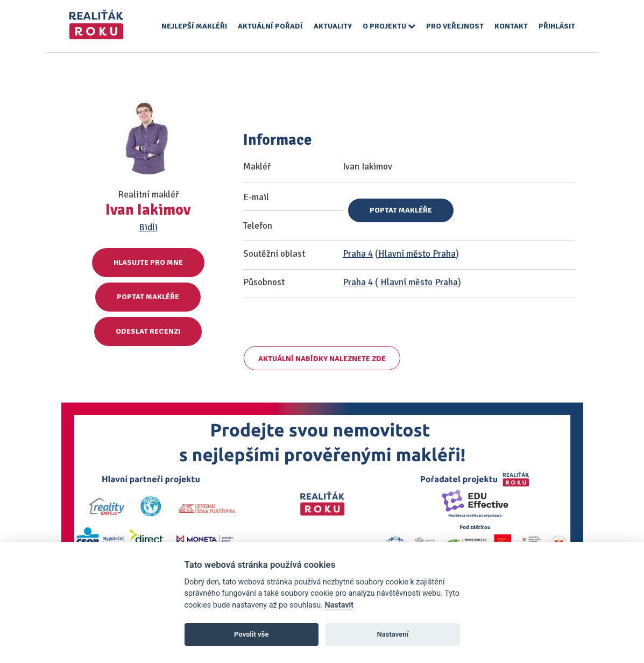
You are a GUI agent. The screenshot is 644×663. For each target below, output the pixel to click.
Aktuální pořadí (270, 26)
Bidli (148, 227)
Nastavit (339, 605)
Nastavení (392, 634)
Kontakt (511, 26)
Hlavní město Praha (417, 254)
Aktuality (333, 26)
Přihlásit (557, 26)
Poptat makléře (148, 297)
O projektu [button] (389, 26)
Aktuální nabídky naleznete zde (322, 359)
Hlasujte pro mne (148, 262)
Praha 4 (358, 254)
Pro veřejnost (455, 26)
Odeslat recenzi (148, 331)
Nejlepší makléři (194, 26)
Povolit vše (251, 634)
